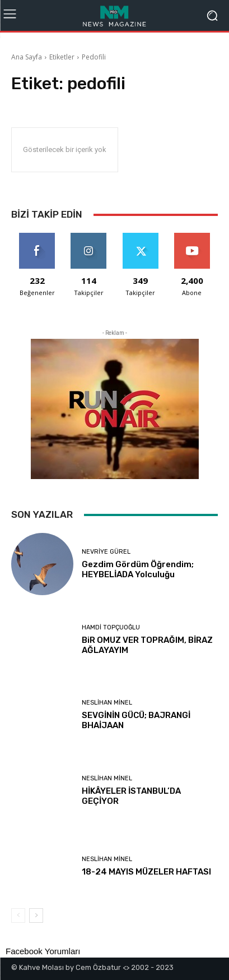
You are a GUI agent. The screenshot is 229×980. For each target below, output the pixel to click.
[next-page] (36, 915)
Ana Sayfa (27, 57)
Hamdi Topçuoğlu (111, 627)
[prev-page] (18, 915)
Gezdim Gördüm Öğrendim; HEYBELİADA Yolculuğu (138, 569)
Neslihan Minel (107, 703)
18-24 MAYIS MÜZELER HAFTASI (146, 872)
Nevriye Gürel (106, 552)
